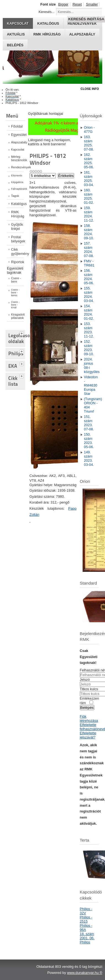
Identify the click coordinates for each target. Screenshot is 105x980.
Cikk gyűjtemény (17, 252)
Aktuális (16, 34)
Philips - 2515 (86, 919)
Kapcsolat (17, 149)
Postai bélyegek (17, 239)
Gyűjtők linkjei (17, 227)
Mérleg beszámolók (17, 158)
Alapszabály (82, 34)
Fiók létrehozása (89, 719)
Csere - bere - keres (15, 293)
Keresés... (47, 12)
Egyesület (17, 135)
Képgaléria (17, 182)
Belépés (15, 45)
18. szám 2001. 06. (87, 936)
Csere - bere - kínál (15, 305)
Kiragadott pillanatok (17, 316)
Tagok (15, 196)
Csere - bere (16, 280)
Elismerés (17, 176)
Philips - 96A (86, 928)
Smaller (92, 4)
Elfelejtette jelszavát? (88, 735)
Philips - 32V (86, 911)
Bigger (63, 4)
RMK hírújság (47, 34)
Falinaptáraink (17, 189)
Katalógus (17, 204)
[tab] (22, 333)
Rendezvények (17, 167)
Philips (85, 942)
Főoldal (17, 126)
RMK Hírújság (17, 214)
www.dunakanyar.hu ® (85, 973)
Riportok (17, 262)
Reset (77, 4)
